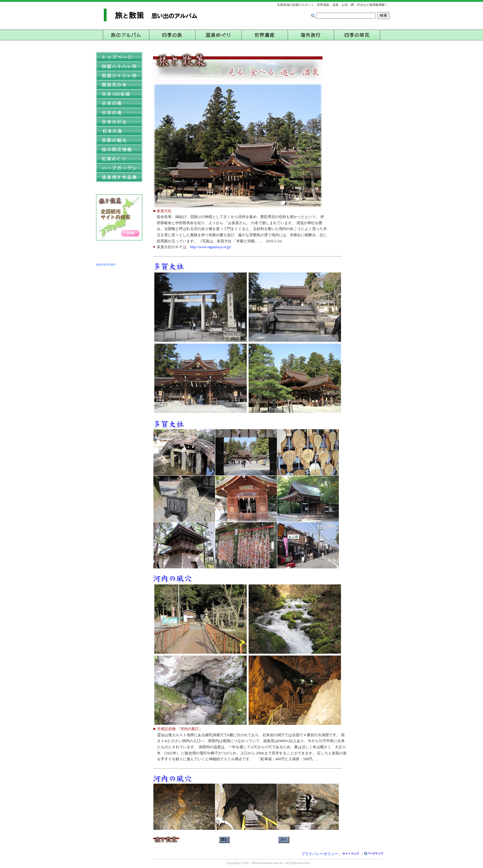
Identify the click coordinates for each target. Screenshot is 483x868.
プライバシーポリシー (320, 854)
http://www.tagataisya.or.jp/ (211, 247)
